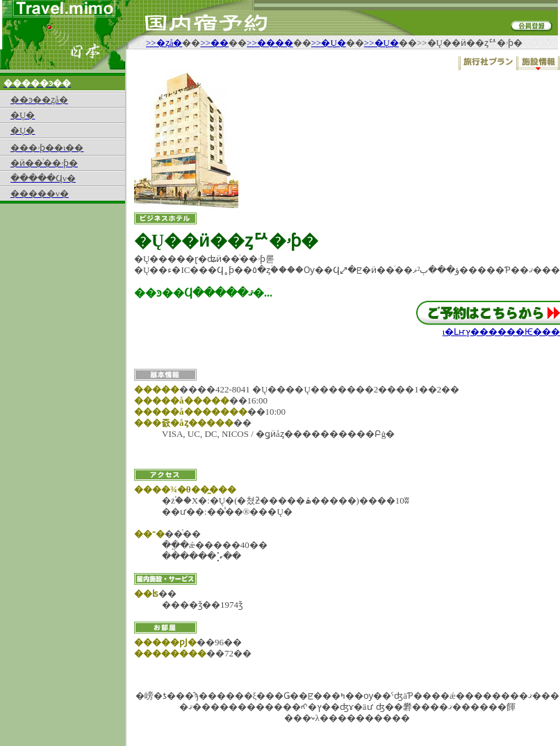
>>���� (270, 43)
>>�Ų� (329, 43)
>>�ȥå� (164, 43)
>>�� (214, 43)
